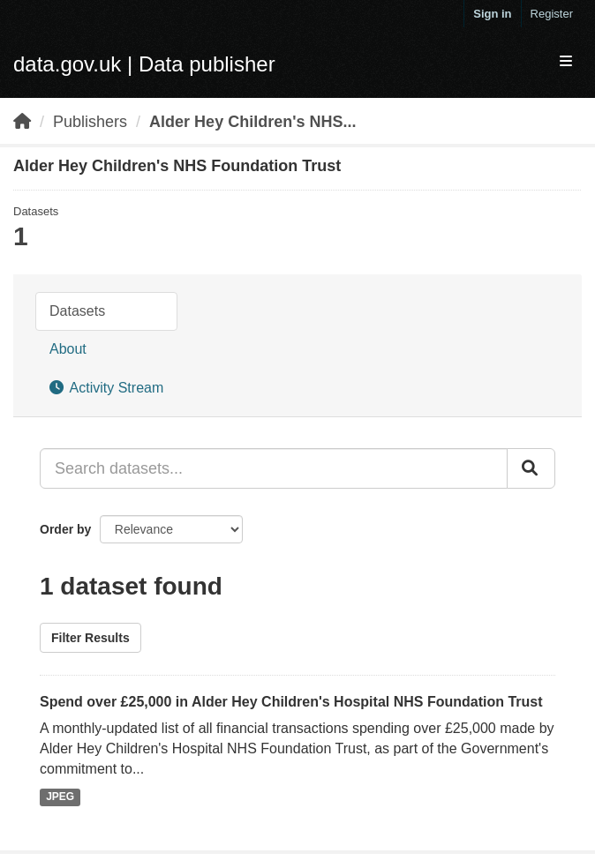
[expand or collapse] (566, 62)
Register (552, 14)
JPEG (60, 797)
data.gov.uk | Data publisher (144, 64)
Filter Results (90, 638)
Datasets (77, 311)
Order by (65, 529)
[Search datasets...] (274, 468)
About (68, 349)
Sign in (492, 14)
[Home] (22, 122)
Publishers (90, 122)
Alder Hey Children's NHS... (252, 122)
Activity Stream (106, 388)
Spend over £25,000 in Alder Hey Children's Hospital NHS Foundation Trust (291, 702)
